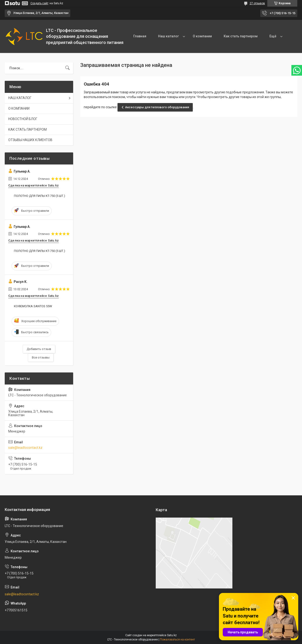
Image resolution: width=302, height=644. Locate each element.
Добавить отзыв (39, 349)
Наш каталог (168, 36)
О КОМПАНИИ (19, 108)
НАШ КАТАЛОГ (20, 98)
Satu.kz (172, 635)
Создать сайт (39, 3)
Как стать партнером (241, 36)
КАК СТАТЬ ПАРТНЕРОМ (27, 130)
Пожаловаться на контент (177, 640)
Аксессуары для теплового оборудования (157, 107)
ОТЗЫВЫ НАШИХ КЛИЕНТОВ (30, 140)
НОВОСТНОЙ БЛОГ (23, 119)
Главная (140, 36)
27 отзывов (257, 3)
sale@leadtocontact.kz (25, 448)
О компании (202, 36)
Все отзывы (41, 357)
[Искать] (67, 68)
